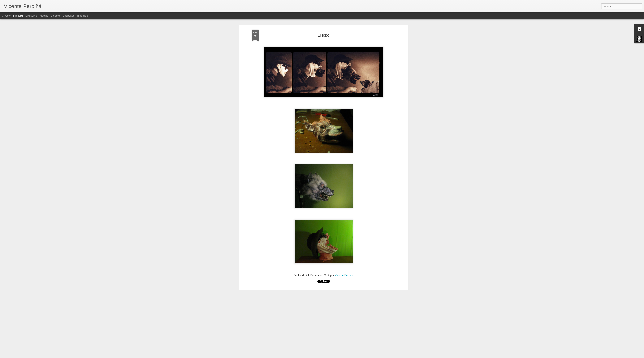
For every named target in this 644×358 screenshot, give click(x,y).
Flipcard (18, 16)
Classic (6, 16)
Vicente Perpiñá (344, 275)
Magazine (31, 16)
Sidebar (55, 16)
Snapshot (68, 16)
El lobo (324, 35)
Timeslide (82, 16)
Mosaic (44, 16)
